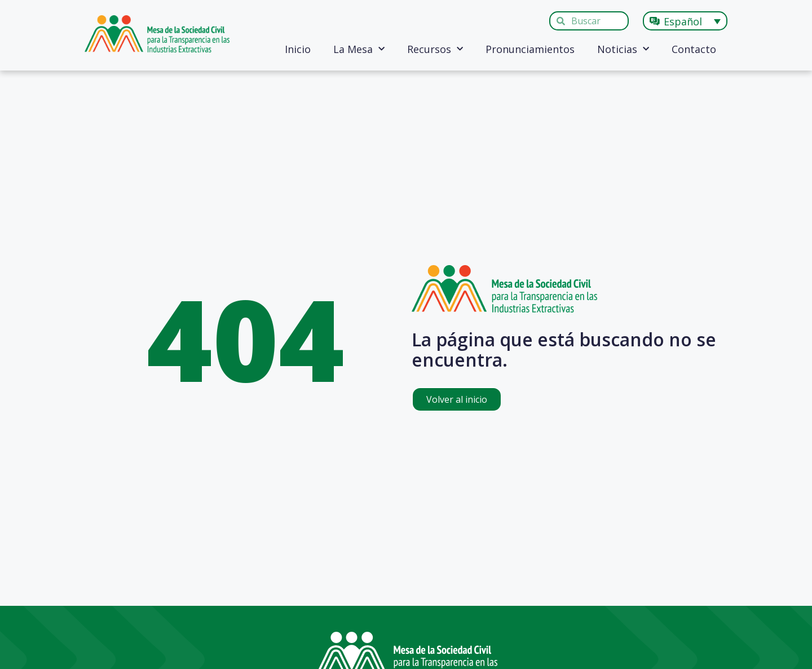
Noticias (623, 49)
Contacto (694, 49)
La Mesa (359, 49)
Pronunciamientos (530, 49)
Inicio (298, 49)
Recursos (435, 49)
